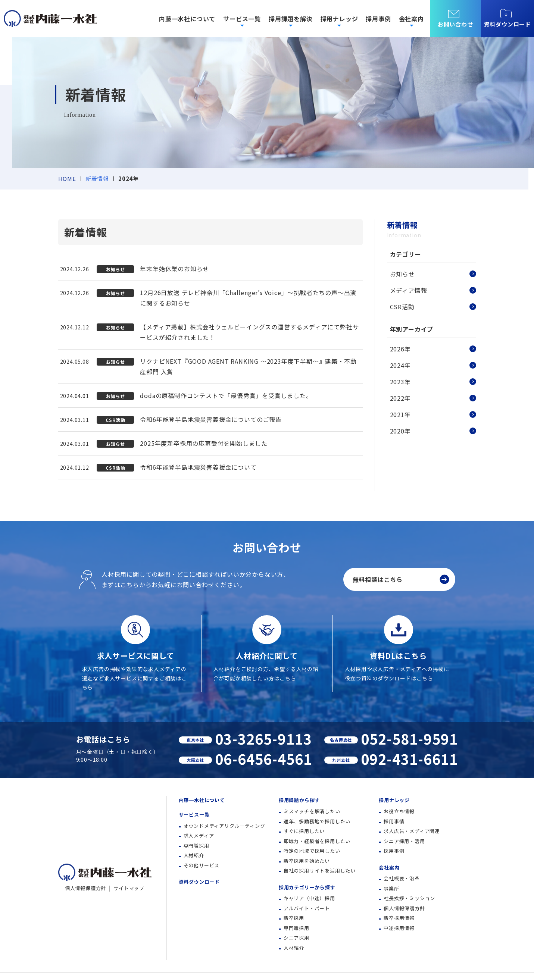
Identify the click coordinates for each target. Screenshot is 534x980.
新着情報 (97, 179)
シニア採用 (296, 938)
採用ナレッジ (394, 800)
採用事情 (394, 821)
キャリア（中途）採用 (309, 898)
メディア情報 (409, 290)
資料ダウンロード (508, 18)
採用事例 (378, 19)
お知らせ (402, 274)
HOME (67, 179)
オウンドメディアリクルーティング (224, 826)
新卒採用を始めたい (307, 861)
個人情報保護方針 (85, 888)
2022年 (400, 398)
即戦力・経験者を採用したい (317, 841)
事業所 (391, 888)
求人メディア (199, 835)
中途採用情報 (399, 928)
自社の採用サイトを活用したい (320, 871)
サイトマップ (129, 888)
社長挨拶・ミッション (409, 898)
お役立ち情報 (399, 811)
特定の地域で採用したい (312, 851)
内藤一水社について (187, 19)
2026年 (400, 349)
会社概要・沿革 (402, 878)
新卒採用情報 (399, 918)
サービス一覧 (194, 815)
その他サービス (202, 865)
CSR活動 (402, 307)
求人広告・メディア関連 (412, 831)
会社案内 (389, 868)
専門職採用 (196, 846)
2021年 (400, 414)
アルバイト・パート (307, 908)
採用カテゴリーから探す (307, 887)
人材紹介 (194, 855)
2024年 (400, 365)
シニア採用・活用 (404, 841)
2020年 (400, 431)
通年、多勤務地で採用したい (317, 821)
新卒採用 (294, 918)
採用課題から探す (299, 800)
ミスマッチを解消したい (312, 811)
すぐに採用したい (304, 831)
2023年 (400, 382)
